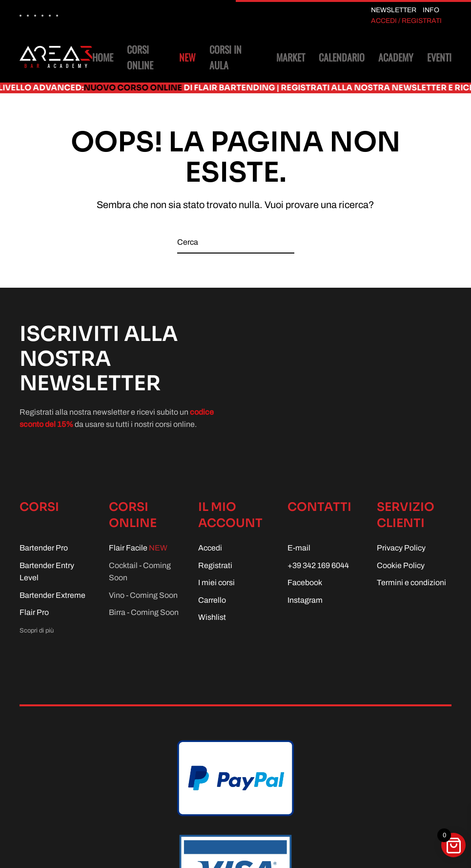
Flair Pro (34, 612)
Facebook (305, 582)
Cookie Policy (401, 565)
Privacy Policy (401, 548)
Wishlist (212, 617)
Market (291, 57)
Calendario (342, 57)
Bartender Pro (44, 548)
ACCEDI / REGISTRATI (406, 21)
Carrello (212, 600)
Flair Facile (138, 548)
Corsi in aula (225, 57)
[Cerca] (236, 243)
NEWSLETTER (394, 10)
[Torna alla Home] (56, 57)
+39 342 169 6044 (318, 565)
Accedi (210, 548)
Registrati (215, 565)
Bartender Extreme (52, 595)
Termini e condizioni (411, 582)
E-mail (299, 548)
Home (103, 57)
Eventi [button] (439, 57)
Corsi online (161, 57)
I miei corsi (216, 582)
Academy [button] (396, 57)
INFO (431, 10)
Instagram (305, 600)
